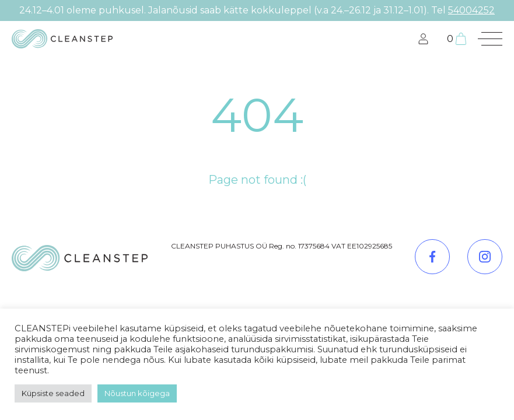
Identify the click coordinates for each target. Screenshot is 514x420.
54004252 (471, 10)
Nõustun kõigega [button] (137, 393)
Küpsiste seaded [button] (53, 393)
